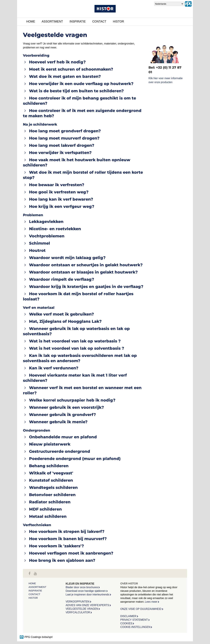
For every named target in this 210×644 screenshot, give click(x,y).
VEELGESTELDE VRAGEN (82, 609)
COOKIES (126, 623)
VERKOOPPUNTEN (78, 602)
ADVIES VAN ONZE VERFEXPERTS (87, 605)
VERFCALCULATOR (78, 612)
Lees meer (151, 602)
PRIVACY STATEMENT (134, 620)
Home (31, 22)
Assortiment (52, 22)
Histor (118, 22)
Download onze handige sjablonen (86, 591)
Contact (99, 22)
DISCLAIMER (128, 616)
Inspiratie (78, 22)
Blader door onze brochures (82, 587)
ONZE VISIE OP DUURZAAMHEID (141, 609)
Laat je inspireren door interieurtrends (87, 595)
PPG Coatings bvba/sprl (36, 637)
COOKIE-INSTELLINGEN (135, 627)
